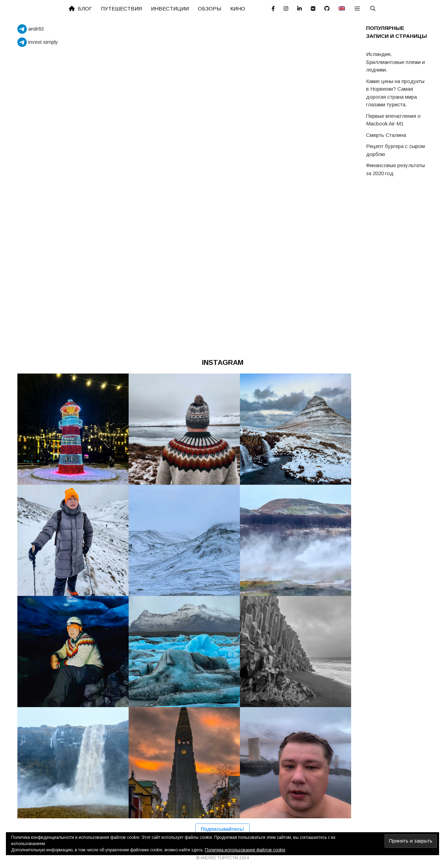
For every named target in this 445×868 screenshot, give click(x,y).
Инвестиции (170, 9)
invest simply (38, 42)
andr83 (31, 29)
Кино (238, 9)
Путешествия (122, 9)
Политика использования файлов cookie (245, 850)
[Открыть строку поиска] (373, 9)
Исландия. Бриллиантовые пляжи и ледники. (395, 62)
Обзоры (209, 9)
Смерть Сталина (386, 135)
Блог (80, 9)
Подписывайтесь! (222, 829)
